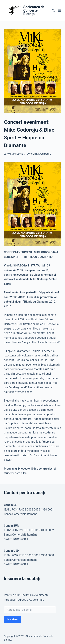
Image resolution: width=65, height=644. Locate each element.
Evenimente (45, 154)
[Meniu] (60, 10)
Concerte (32, 154)
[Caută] (53, 10)
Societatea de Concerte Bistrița (34, 10)
